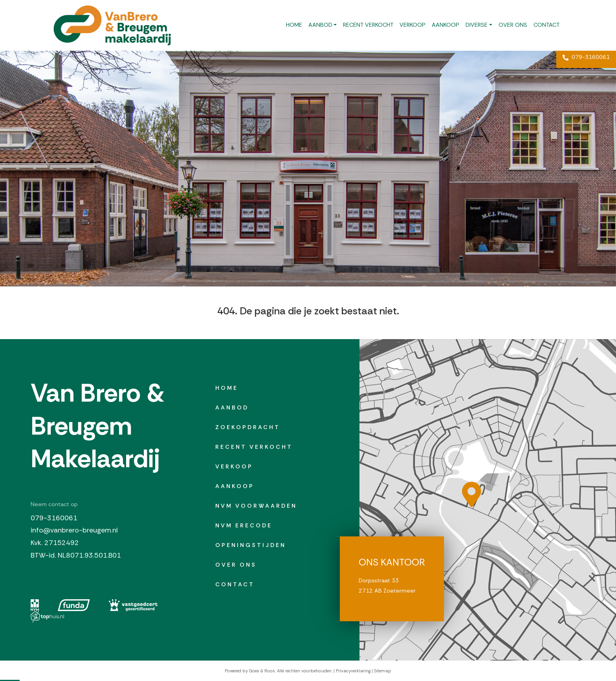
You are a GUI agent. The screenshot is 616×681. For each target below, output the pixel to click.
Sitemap (383, 671)
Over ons (513, 25)
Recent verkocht (368, 25)
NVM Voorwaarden (256, 506)
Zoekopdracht (248, 427)
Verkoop (412, 25)
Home (294, 25)
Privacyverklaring (353, 671)
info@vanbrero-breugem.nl (74, 530)
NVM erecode (244, 525)
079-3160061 (586, 57)
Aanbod (320, 25)
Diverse (477, 25)
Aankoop (445, 25)
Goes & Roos (262, 671)
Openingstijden (251, 545)
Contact (546, 25)
